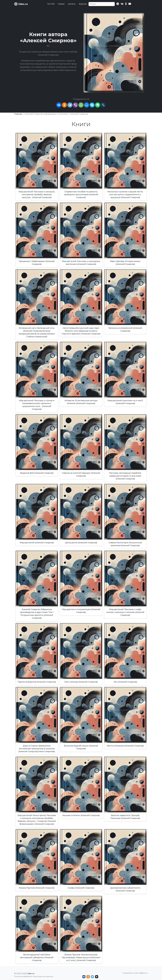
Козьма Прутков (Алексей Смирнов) (37, 888)
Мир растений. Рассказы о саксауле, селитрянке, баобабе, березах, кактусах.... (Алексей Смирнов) (37, 195)
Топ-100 (51, 4)
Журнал (83, 4)
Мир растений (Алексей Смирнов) (37, 543)
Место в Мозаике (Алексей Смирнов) (125, 746)
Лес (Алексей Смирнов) (125, 682)
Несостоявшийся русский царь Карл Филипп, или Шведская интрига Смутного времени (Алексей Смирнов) (81, 331)
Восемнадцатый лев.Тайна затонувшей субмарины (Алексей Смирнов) (37, 958)
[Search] (102, 4)
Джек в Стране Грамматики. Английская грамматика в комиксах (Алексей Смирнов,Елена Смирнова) (37, 749)
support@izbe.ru (141, 973)
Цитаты (72, 4)
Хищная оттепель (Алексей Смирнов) (81, 815)
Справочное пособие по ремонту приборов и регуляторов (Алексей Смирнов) (81, 195)
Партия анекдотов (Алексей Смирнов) (37, 682)
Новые (61, 4)
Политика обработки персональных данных (34, 976)
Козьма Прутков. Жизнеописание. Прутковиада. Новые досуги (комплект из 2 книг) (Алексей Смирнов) (81, 958)
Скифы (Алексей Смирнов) (81, 888)
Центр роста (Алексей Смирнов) (81, 543)
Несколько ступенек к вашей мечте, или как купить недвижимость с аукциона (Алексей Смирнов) (125, 195)
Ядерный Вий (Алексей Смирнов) (37, 473)
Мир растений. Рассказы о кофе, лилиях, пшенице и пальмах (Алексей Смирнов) (125, 612)
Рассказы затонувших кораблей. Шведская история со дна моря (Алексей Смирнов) (125, 476)
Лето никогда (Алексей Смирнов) (81, 682)
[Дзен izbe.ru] (97, 977)
